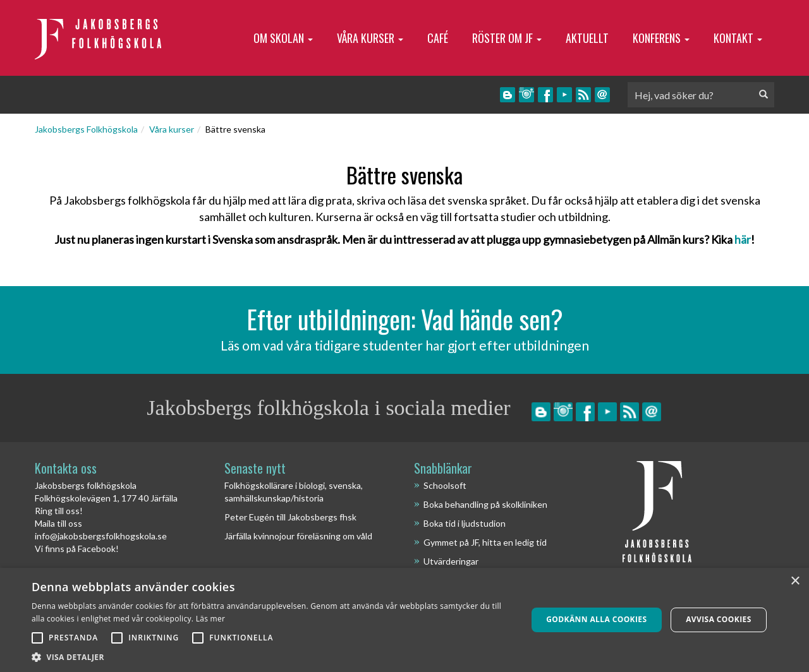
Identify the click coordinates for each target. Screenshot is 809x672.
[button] (272, 657)
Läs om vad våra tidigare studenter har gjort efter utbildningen (405, 345)
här (743, 239)
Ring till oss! (59, 511)
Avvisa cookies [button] (718, 619)
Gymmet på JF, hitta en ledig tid (485, 542)
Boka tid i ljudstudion (465, 523)
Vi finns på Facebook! (77, 549)
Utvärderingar (451, 561)
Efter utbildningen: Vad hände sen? (405, 319)
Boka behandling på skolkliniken (485, 504)
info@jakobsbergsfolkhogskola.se (101, 536)
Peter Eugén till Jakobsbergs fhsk (290, 517)
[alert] (404, 620)
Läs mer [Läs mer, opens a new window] (211, 619)
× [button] (795, 581)
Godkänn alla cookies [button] (596, 619)
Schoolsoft (445, 485)
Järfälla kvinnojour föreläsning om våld (298, 536)
